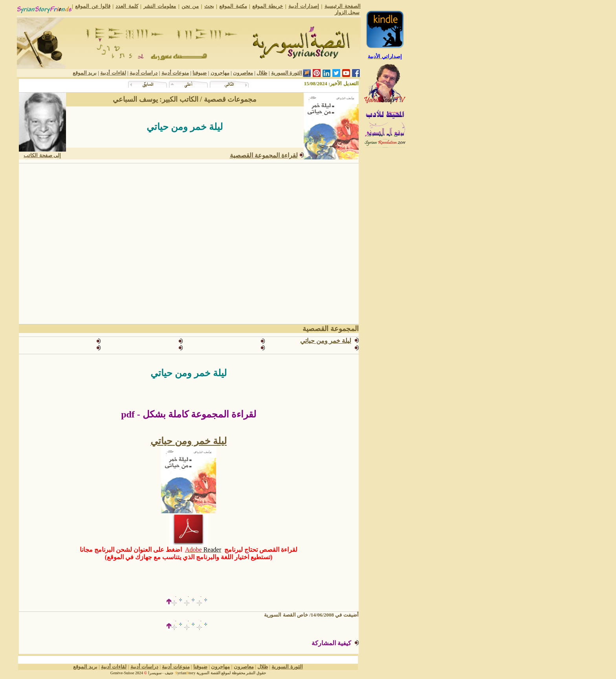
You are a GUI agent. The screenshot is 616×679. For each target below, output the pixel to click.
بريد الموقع (85, 73)
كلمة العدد (127, 6)
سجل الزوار (347, 12)
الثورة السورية (287, 73)
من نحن (190, 6)
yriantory (185, 673)
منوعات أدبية (175, 73)
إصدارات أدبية (304, 6)
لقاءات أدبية (113, 73)
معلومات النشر (160, 6)
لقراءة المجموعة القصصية (264, 155)
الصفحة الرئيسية (343, 6)
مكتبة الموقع (233, 6)
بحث (209, 6)
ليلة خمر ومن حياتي (326, 341)
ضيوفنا (200, 73)
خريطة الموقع (268, 6)
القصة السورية (208, 673)
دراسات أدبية (144, 73)
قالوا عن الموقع (93, 6)
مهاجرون (220, 73)
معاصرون (243, 73)
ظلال (262, 73)
